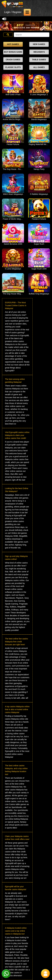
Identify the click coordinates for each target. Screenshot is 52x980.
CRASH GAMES (13, 60)
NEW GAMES (39, 44)
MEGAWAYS (39, 52)
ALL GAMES (39, 67)
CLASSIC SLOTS (13, 67)
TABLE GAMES (39, 60)
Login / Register (13, 12)
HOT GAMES (13, 44)
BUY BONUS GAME (13, 52)
